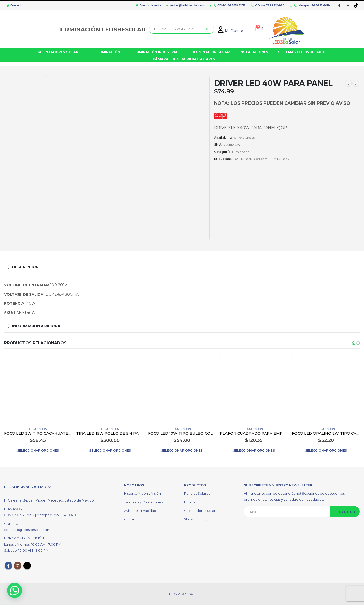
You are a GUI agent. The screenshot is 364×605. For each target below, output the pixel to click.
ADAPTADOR (242, 159)
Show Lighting (196, 519)
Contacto (13, 5)
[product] (38, 389)
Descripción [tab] (25, 267)
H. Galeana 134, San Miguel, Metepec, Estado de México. (49, 500)
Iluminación (241, 152)
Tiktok (27, 566)
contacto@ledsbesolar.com (27, 530)
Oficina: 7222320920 (268, 5)
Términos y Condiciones (143, 502)
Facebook (8, 566)
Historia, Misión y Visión (142, 494)
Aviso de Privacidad (140, 511)
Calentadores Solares (202, 511)
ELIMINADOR (279, 159)
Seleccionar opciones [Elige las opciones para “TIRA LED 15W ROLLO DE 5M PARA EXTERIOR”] (110, 451)
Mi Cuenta (230, 31)
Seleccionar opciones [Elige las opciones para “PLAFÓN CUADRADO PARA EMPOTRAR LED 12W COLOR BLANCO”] (254, 451)
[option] (24, 97)
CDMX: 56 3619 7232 (230, 5)
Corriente (261, 159)
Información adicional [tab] (37, 326)
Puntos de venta (149, 5)
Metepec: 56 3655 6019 (312, 5)
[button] (354, 343)
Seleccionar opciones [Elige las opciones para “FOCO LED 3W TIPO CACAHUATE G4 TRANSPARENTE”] (38, 451)
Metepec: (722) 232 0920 (56, 515)
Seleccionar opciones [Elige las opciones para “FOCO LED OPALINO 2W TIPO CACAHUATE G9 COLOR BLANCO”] (326, 451)
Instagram (18, 566)
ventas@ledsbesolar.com (185, 5)
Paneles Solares (197, 494)
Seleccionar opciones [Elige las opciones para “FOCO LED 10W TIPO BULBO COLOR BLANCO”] (182, 451)
